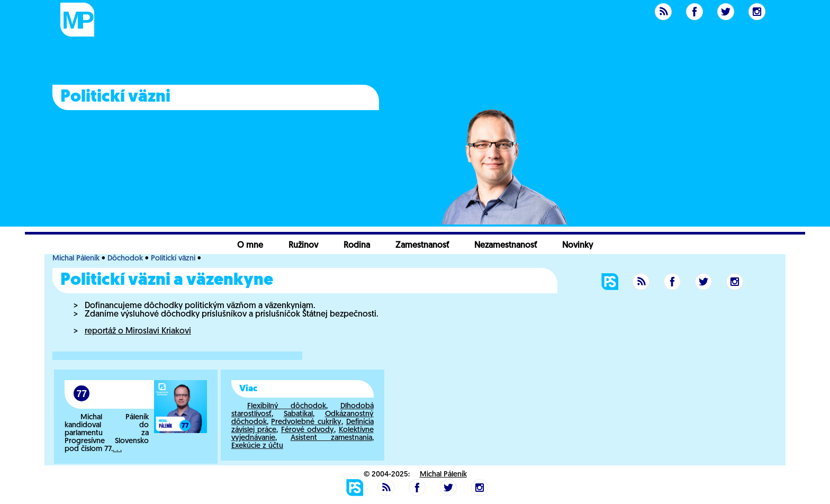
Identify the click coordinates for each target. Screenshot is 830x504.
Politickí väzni (173, 259)
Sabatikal (298, 414)
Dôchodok (125, 259)
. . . (117, 449)
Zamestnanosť (422, 246)
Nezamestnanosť (506, 246)
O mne (250, 246)
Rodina (357, 246)
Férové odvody (308, 430)
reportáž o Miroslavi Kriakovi (138, 331)
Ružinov (303, 246)
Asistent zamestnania (331, 438)
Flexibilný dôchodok (287, 406)
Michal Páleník (76, 259)
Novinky (578, 246)
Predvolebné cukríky (306, 422)
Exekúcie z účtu (257, 446)
